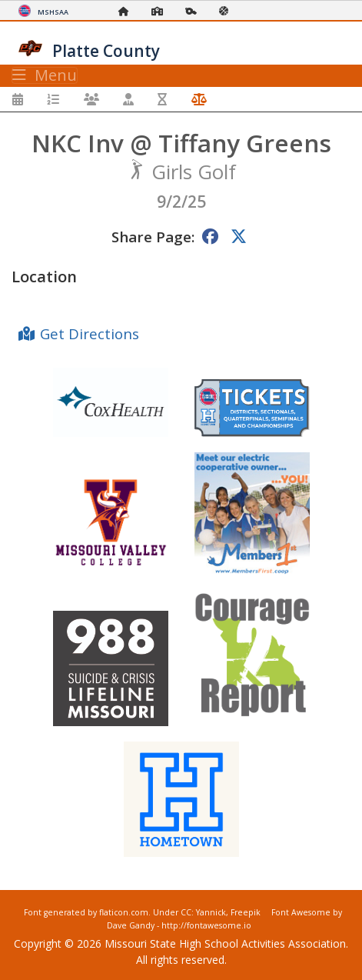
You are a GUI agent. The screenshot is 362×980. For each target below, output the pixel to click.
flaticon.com (124, 912)
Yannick (211, 912)
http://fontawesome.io (206, 925)
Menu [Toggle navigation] (45, 75)
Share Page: (153, 237)
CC (186, 912)
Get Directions (90, 333)
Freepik (246, 912)
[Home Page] (128, 11)
